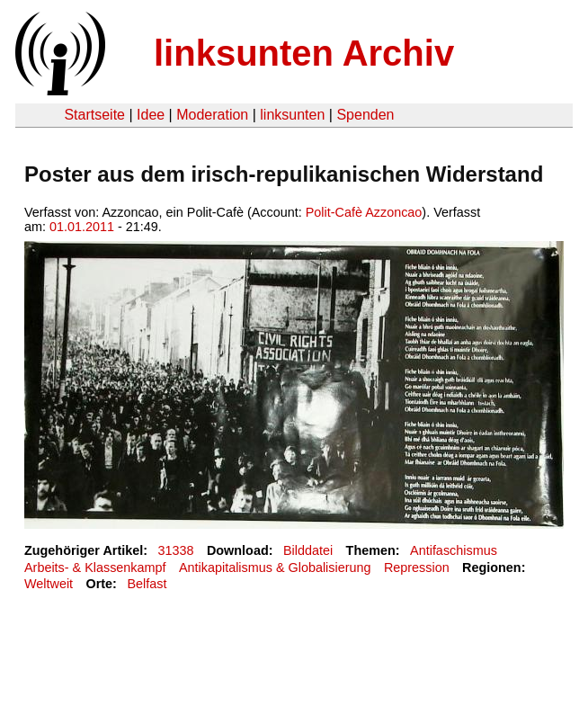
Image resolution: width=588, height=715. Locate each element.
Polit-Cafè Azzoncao (364, 212)
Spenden (365, 115)
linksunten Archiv (304, 53)
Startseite (94, 115)
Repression (417, 568)
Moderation (212, 115)
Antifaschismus (454, 550)
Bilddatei (308, 550)
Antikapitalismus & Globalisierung (275, 568)
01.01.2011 (82, 227)
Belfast (147, 584)
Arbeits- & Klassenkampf (95, 568)
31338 (176, 550)
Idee (151, 115)
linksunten (292, 115)
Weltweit (49, 584)
